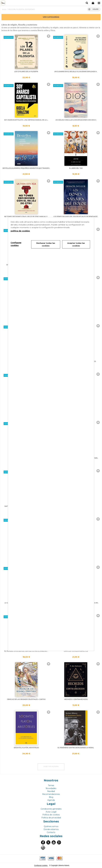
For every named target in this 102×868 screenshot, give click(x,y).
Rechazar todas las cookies (46, 244)
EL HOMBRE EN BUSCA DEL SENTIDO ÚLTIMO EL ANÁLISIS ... (26, 651)
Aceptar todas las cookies (76, 244)
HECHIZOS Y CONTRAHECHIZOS (76, 699)
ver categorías (51, 17)
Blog (51, 797)
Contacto (51, 832)
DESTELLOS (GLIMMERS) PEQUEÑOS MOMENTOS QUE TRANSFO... (26, 168)
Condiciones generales (51, 809)
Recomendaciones (51, 794)
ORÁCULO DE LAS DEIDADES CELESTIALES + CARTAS (26, 699)
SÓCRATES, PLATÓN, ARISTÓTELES (26, 748)
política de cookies (20, 231)
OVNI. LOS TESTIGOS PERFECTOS (76, 651)
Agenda (51, 800)
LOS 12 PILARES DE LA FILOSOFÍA (26, 72)
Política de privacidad (51, 818)
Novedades (51, 788)
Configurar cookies (41, 865)
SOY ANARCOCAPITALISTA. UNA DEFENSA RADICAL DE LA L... (26, 120)
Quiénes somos (51, 826)
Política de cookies (51, 815)
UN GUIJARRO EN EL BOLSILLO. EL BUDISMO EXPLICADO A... (76, 72)
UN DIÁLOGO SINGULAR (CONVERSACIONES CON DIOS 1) (76, 120)
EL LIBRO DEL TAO (76, 168)
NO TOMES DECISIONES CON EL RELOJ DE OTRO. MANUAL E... (26, 217)
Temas (51, 785)
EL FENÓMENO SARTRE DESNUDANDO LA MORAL (76, 748)
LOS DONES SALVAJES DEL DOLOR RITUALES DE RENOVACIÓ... (76, 217)
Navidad (51, 791)
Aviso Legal (51, 812)
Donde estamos (51, 829)
